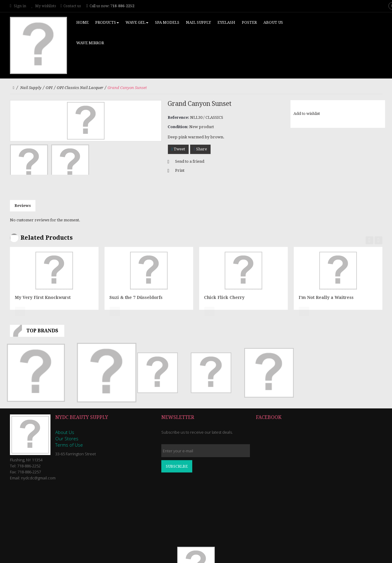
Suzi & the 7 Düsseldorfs (136, 297)
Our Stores (67, 438)
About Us (65, 432)
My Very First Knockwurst (43, 297)
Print (180, 170)
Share (200, 149)
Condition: (178, 127)
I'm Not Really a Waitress (326, 297)
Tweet (178, 149)
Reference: (178, 117)
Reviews (23, 206)
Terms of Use (69, 445)
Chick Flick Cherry (224, 297)
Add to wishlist (307, 114)
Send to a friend (190, 161)
